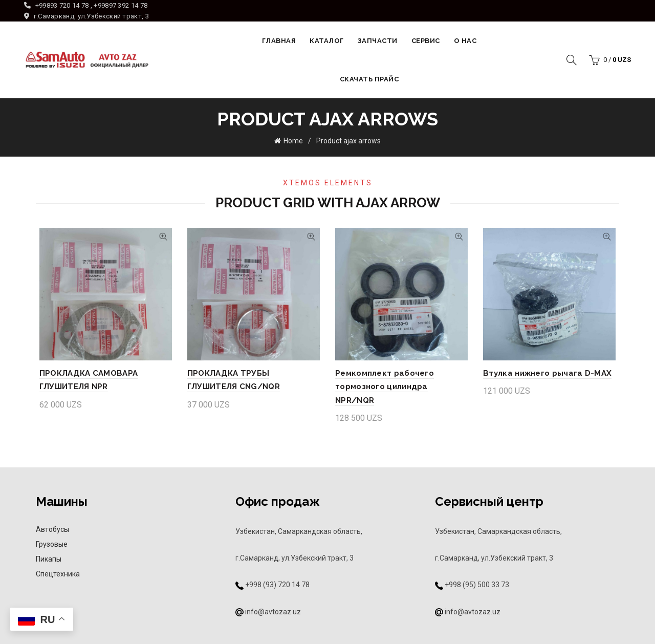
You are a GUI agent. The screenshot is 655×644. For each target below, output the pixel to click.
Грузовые (52, 529)
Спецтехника (58, 559)
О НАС (465, 41)
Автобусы (52, 514)
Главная (279, 41)
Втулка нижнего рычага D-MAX (549, 372)
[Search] (572, 60)
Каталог (327, 41)
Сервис (426, 41)
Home (293, 140)
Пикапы (49, 544)
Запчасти (378, 41)
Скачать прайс (369, 79)
